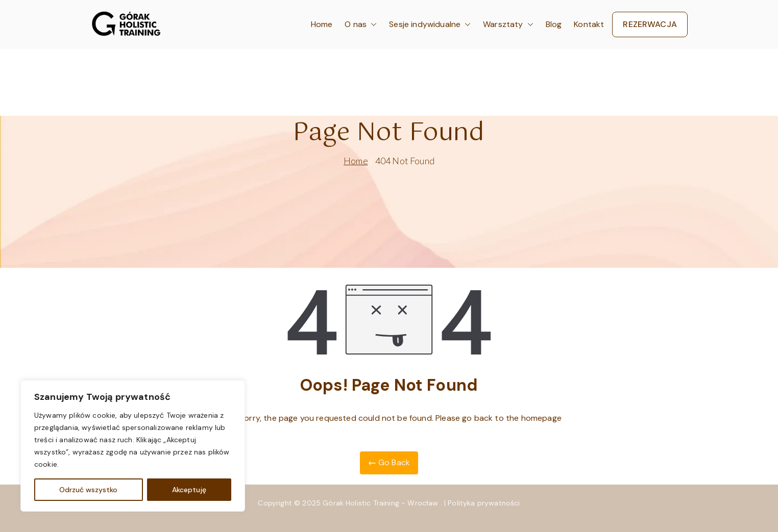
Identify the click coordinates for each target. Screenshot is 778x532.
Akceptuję (189, 490)
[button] (372, 25)
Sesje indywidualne (430, 25)
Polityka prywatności (484, 503)
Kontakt (589, 24)
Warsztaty (508, 25)
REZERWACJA (650, 24)
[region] (133, 446)
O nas (361, 25)
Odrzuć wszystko (88, 490)
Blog (554, 24)
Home (322, 24)
